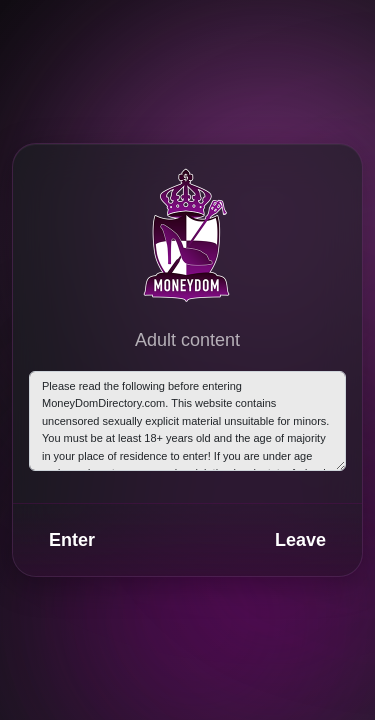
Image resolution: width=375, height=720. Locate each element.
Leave (300, 540)
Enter (72, 540)
